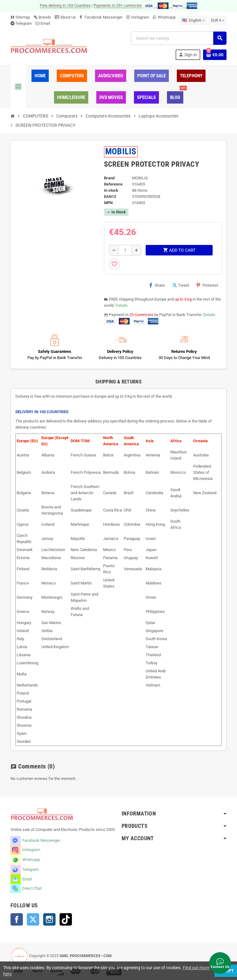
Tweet (181, 285)
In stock (111, 190)
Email (45, 23)
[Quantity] (125, 250)
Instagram (140, 17)
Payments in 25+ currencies (118, 5)
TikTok (66, 919)
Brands (42, 17)
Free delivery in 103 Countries (65, 5)
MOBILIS (121, 151)
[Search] (179, 38)
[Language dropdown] (193, 20)
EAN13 (110, 197)
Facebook (17, 919)
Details (122, 305)
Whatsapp (167, 17)
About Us (65, 17)
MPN (108, 203)
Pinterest (207, 285)
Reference (113, 184)
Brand (109, 178)
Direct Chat (32, 888)
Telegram (24, 23)
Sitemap (20, 17)
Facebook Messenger (104, 17)
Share (157, 285)
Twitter (33, 919)
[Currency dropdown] (218, 20)
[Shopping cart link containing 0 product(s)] (215, 55)
